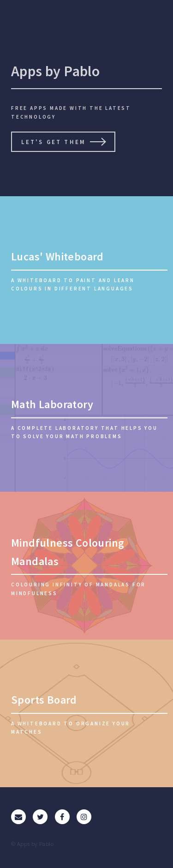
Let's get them (54, 142)
